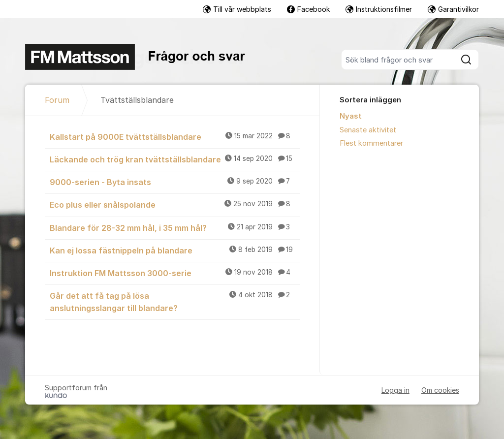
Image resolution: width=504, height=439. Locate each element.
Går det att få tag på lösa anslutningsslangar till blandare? (175, 301)
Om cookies (440, 390)
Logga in (395, 390)
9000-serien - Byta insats (175, 182)
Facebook (308, 9)
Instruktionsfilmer (379, 9)
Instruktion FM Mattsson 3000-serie (175, 273)
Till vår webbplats (237, 9)
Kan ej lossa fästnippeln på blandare (175, 250)
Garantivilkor (453, 9)
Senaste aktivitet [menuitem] (368, 130)
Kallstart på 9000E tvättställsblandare (175, 136)
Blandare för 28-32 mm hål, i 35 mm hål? (175, 227)
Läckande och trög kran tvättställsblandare (175, 159)
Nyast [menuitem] (351, 116)
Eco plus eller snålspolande (175, 204)
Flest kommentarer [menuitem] (371, 143)
